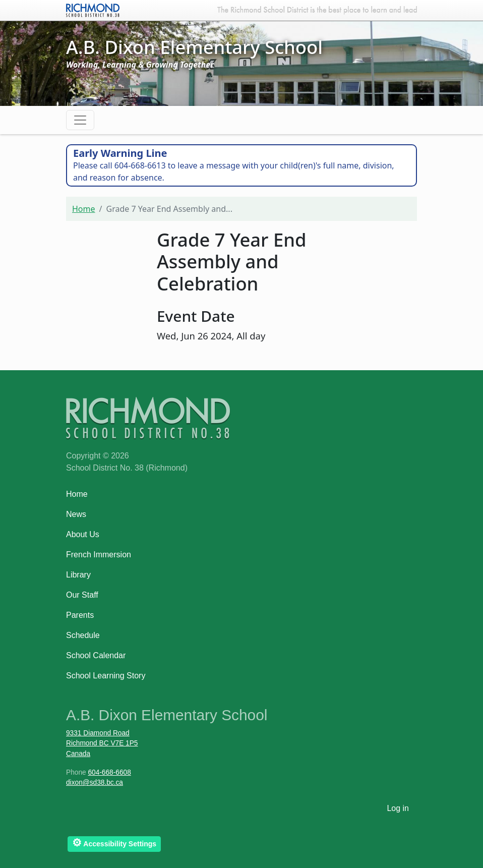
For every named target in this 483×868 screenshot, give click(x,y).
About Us (83, 534)
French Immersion (99, 555)
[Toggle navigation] (80, 120)
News (76, 514)
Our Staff (82, 595)
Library (78, 575)
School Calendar (96, 655)
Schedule (83, 635)
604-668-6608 (109, 772)
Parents (80, 615)
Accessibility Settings (114, 843)
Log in (398, 808)
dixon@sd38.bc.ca (95, 783)
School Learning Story (106, 676)
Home (84, 209)
